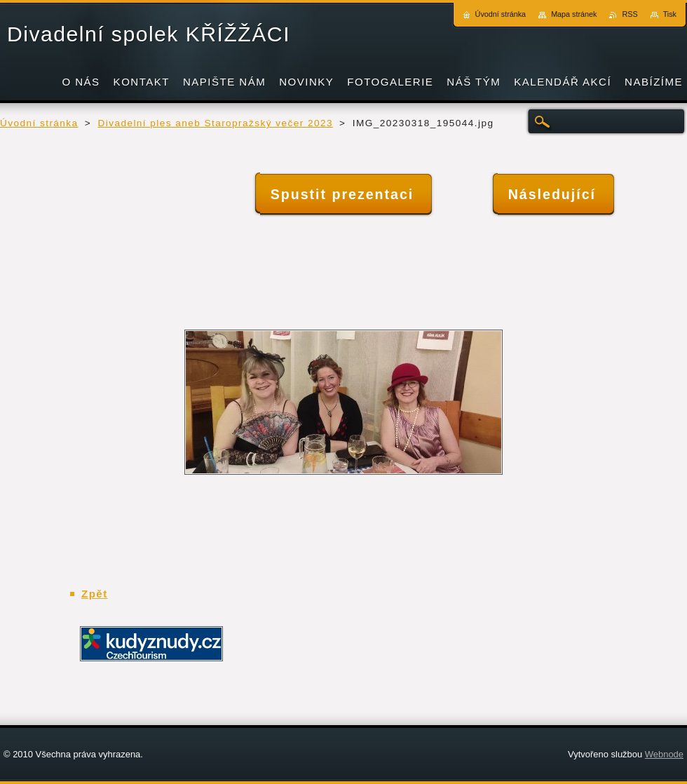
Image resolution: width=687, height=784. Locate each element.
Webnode (664, 754)
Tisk (670, 14)
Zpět (95, 594)
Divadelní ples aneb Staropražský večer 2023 (215, 123)
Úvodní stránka (39, 123)
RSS (630, 14)
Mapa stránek (574, 14)
